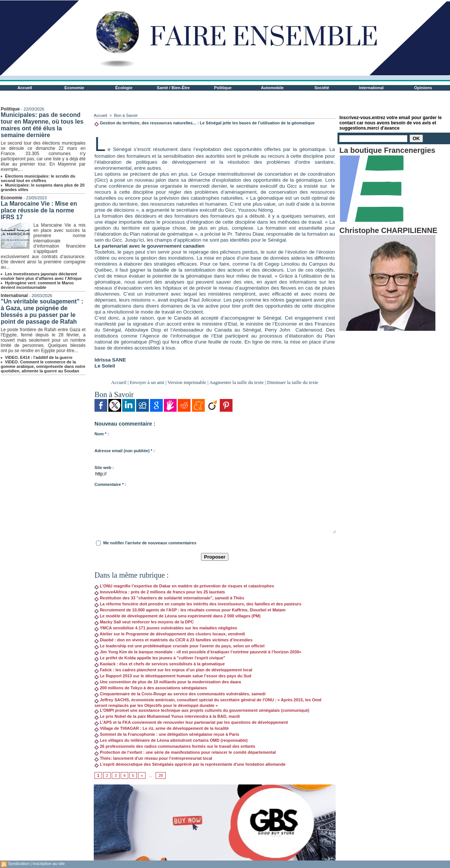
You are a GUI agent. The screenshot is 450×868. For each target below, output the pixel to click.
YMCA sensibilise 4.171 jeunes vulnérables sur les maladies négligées (166, 628)
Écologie (124, 88)
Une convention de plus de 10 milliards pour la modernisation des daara (168, 682)
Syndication (19, 864)
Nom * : (102, 434)
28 (160, 775)
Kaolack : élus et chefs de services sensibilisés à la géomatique (160, 664)
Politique (223, 88)
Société (322, 88)
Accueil (25, 88)
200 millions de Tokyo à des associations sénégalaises (151, 688)
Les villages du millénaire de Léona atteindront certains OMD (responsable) (171, 740)
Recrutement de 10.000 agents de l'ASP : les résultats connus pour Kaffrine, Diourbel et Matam (190, 610)
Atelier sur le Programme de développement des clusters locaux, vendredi (170, 634)
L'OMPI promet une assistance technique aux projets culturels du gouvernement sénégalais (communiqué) (202, 710)
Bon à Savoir (126, 115)
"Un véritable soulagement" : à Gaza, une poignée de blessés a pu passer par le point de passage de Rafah (42, 311)
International (371, 88)
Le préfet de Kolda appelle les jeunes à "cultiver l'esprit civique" (160, 658)
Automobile (272, 88)
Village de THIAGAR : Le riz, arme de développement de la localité (162, 728)
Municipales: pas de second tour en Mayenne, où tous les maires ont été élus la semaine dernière (42, 125)
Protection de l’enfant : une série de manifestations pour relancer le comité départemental (185, 752)
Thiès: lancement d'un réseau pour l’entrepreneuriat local (153, 758)
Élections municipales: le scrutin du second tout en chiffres (38, 178)
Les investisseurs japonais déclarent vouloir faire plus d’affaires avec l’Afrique (41, 276)
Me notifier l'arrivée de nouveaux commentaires (150, 543)
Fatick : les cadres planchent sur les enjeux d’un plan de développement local (173, 670)
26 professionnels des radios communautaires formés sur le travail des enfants (175, 746)
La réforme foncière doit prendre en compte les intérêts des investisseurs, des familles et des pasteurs (198, 604)
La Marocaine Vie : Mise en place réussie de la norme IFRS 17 (39, 210)
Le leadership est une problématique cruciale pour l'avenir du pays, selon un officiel (179, 646)
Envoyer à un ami (147, 382)
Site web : (104, 468)
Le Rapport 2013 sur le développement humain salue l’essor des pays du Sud (173, 676)
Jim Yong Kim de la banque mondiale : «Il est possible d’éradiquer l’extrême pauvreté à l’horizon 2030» (198, 652)
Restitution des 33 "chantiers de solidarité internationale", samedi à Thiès (169, 598)
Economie (74, 88)
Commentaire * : (110, 484)
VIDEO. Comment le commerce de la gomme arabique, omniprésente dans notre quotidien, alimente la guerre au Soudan (43, 366)
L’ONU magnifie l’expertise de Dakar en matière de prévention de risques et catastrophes (184, 586)
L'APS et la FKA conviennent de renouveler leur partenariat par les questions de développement (191, 722)
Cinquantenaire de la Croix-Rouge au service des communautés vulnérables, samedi (180, 694)
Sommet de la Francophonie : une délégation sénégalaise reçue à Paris (167, 734)
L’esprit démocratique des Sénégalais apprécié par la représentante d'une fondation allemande (190, 764)
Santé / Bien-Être (173, 88)
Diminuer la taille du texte (292, 382)
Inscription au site (49, 864)
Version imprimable (187, 382)
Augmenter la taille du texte (236, 382)
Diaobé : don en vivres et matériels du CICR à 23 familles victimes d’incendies (173, 640)
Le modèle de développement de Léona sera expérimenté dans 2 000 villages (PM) (178, 616)
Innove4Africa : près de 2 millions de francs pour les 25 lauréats (160, 592)
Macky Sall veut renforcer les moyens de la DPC (144, 622)
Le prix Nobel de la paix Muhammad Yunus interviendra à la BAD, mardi (167, 716)
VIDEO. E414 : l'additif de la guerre (39, 357)
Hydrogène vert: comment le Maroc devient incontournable (37, 285)
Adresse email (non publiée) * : (125, 451)
